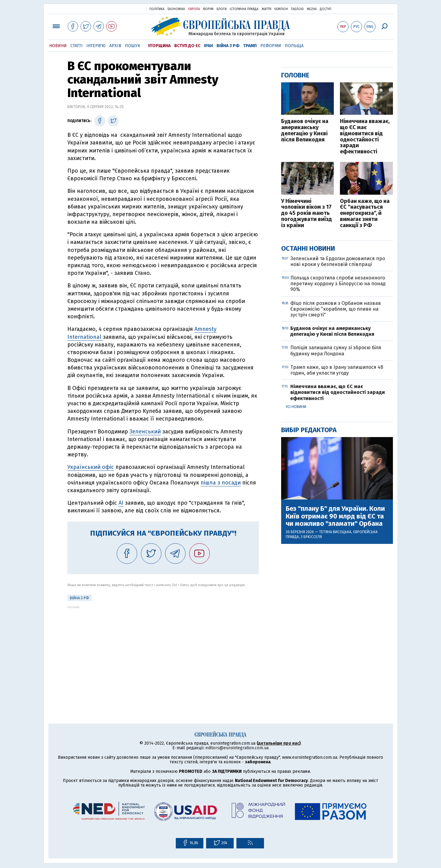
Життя (266, 9)
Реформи (271, 46)
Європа (194, 9)
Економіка (176, 9)
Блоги (222, 9)
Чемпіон (281, 9)
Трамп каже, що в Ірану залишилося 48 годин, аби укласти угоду (337, 370)
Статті (77, 46)
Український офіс (91, 467)
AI (121, 503)
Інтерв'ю (96, 46)
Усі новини (296, 407)
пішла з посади (221, 483)
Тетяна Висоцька (335, 532)
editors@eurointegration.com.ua (237, 748)
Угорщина (159, 46)
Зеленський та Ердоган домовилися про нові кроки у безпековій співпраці (338, 261)
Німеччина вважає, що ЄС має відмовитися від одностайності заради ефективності (365, 137)
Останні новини (308, 248)
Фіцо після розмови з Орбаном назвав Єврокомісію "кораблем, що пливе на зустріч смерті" (336, 309)
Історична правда (244, 9)
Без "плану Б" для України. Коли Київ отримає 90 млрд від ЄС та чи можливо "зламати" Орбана (335, 516)
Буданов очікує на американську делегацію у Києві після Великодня (305, 131)
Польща (294, 46)
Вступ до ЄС (187, 46)
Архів (115, 46)
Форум (208, 9)
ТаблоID (297, 9)
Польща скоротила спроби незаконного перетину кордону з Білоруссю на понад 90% (338, 284)
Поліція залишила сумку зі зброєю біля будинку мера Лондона (336, 350)
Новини (58, 46)
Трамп (250, 46)
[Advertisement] (163, 652)
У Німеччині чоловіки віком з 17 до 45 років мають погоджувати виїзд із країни (307, 213)
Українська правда (126, 9)
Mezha (312, 9)
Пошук (133, 46)
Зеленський (145, 432)
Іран (208, 46)
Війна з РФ (228, 46)
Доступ (326, 9)
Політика (157, 9)
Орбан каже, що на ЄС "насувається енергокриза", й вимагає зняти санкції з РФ (365, 213)
